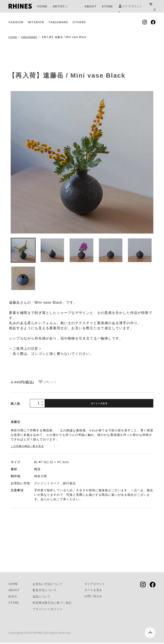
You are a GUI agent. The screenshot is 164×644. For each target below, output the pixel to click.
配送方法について (46, 590)
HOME (42, 6)
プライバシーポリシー (49, 610)
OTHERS (79, 22)
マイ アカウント (130, 9)
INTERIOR (36, 22)
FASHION (16, 22)
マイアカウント (99, 584)
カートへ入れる (99, 403)
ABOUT (91, 6)
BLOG (13, 597)
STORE (107, 6)
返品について (43, 597)
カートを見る (98, 590)
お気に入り (47, 382)
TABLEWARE (58, 22)
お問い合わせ (98, 597)
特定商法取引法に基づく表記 (54, 603)
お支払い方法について (49, 584)
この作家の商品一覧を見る (27, 446)
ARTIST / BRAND (60, 10)
